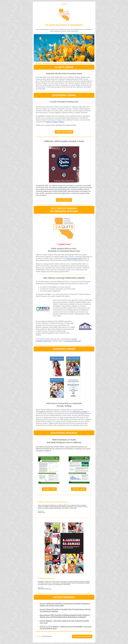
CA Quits (38, 636)
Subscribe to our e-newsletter (82, 636)
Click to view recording (64, 132)
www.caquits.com (47, 636)
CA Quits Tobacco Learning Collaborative (52, 282)
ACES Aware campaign (80, 412)
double (41, 412)
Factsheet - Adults (79, 489)
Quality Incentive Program (75, 258)
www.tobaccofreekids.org (45, 589)
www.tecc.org (41, 512)
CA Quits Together (61, 189)
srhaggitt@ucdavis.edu (43, 341)
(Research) (43, 604)
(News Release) (45, 615)
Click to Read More (64, 200)
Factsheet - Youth (49, 489)
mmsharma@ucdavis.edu (73, 341)
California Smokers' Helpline (55, 122)
